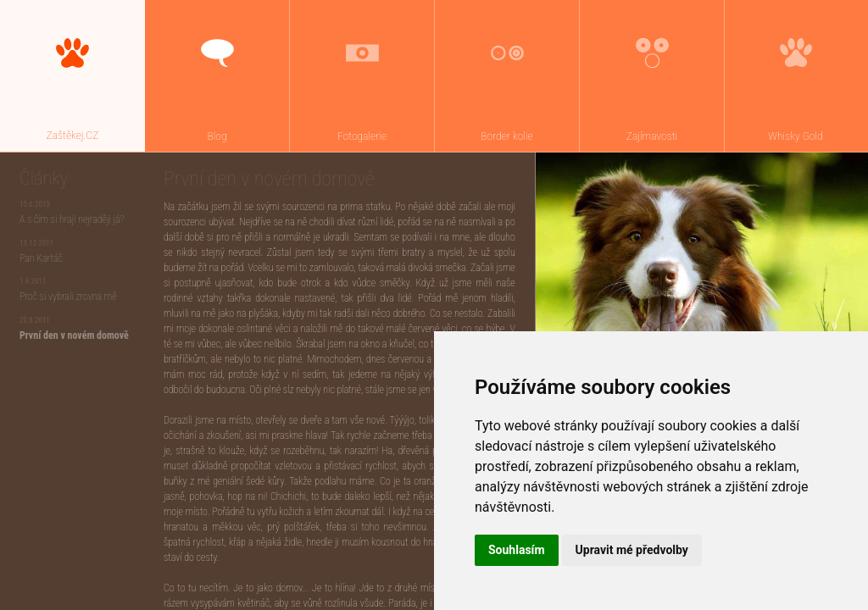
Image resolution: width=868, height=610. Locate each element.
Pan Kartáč (41, 258)
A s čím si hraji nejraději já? (72, 219)
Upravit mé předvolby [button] (632, 550)
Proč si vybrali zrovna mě (68, 297)
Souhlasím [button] (517, 550)
